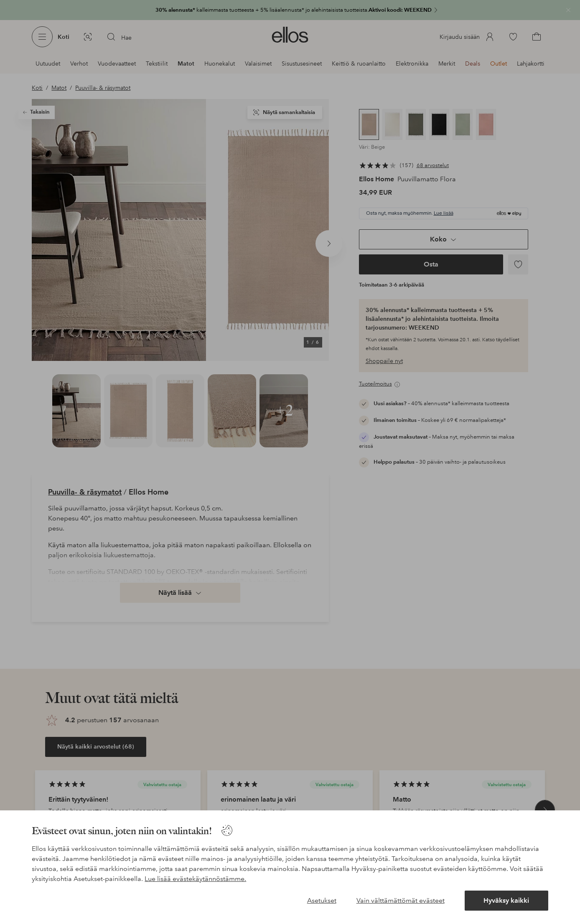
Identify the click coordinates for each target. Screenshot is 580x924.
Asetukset (322, 900)
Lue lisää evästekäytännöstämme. (195, 879)
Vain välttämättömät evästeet (401, 900)
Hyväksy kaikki (506, 900)
